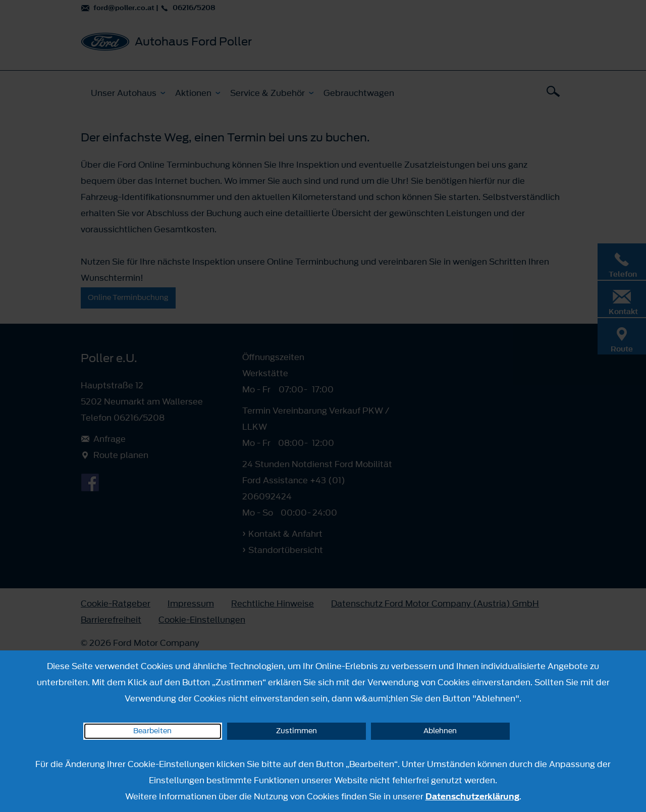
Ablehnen (440, 731)
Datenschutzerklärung (472, 796)
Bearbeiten (152, 731)
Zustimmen (297, 731)
